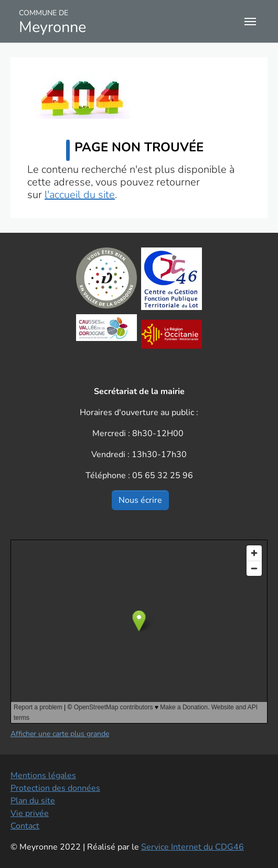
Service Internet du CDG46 (193, 847)
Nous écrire (140, 500)
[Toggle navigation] (250, 22)
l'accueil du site (80, 195)
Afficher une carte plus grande (60, 734)
